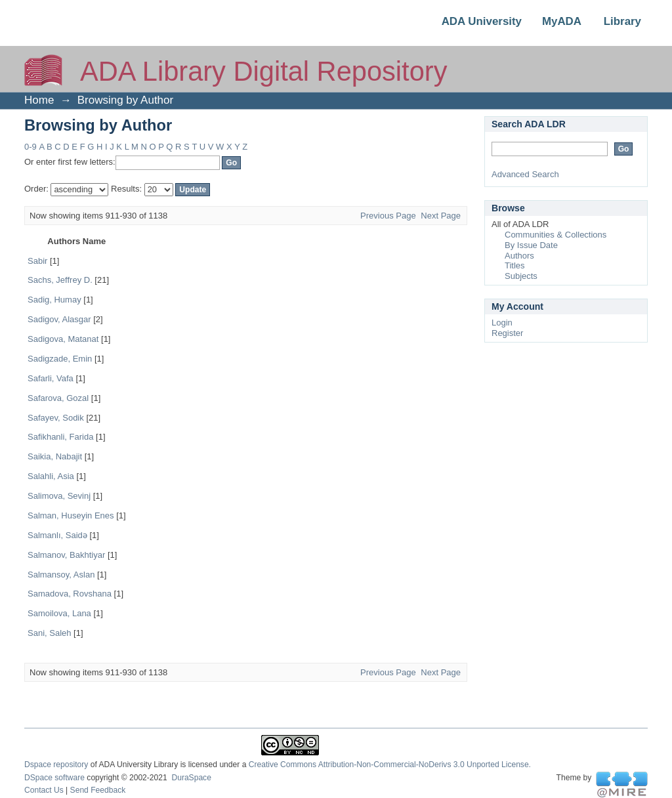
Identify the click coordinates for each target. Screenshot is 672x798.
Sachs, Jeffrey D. (60, 280)
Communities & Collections (556, 235)
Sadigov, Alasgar (59, 319)
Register (507, 333)
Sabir (37, 261)
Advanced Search (525, 174)
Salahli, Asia (51, 476)
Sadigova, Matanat (63, 339)
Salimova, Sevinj (59, 496)
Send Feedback (98, 790)
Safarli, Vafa (51, 378)
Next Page (441, 216)
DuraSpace (191, 778)
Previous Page (388, 216)
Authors (519, 256)
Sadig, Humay (54, 300)
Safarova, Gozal (58, 398)
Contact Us (44, 790)
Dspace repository (56, 765)
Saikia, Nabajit (55, 456)
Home (39, 100)
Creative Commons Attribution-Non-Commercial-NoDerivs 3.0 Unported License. (390, 765)
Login (502, 323)
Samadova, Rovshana (70, 594)
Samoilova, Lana (59, 613)
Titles (515, 265)
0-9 (31, 147)
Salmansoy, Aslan (61, 575)
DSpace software (54, 778)
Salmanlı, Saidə (57, 535)
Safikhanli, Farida (60, 437)
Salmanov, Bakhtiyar (66, 555)
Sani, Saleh (50, 633)
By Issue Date (531, 245)
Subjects (521, 276)
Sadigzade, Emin (60, 359)
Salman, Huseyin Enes (71, 515)
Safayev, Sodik (56, 418)
